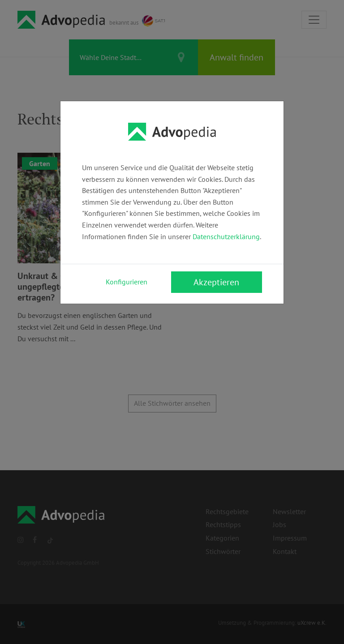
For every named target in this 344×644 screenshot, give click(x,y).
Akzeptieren (216, 282)
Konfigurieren (127, 282)
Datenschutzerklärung (226, 236)
